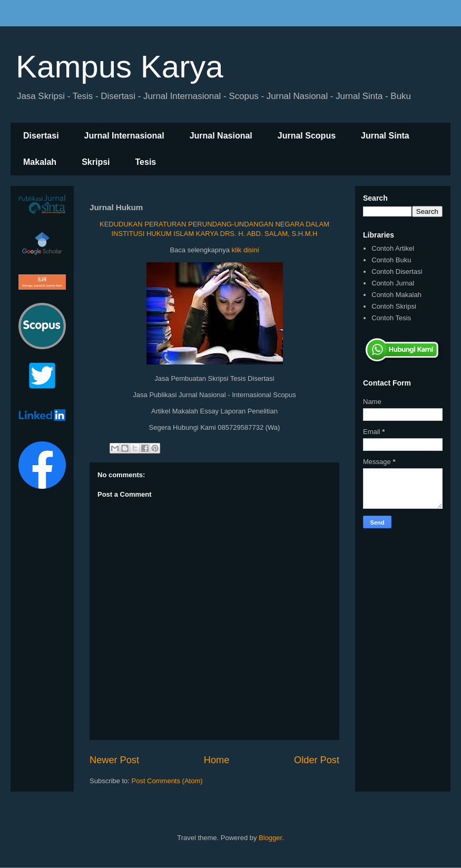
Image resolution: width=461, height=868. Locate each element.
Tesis (146, 162)
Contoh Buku (391, 260)
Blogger (270, 838)
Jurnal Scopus (307, 136)
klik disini (246, 250)
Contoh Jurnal (393, 283)
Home (217, 760)
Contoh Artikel (393, 248)
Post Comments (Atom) (167, 781)
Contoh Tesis (391, 318)
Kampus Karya (120, 67)
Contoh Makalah (396, 295)
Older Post (317, 760)
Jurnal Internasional (124, 136)
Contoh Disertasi (397, 272)
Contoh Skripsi (394, 306)
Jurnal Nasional (221, 136)
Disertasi (41, 136)
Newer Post (114, 760)
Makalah (40, 162)
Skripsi (96, 162)
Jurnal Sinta (385, 136)
